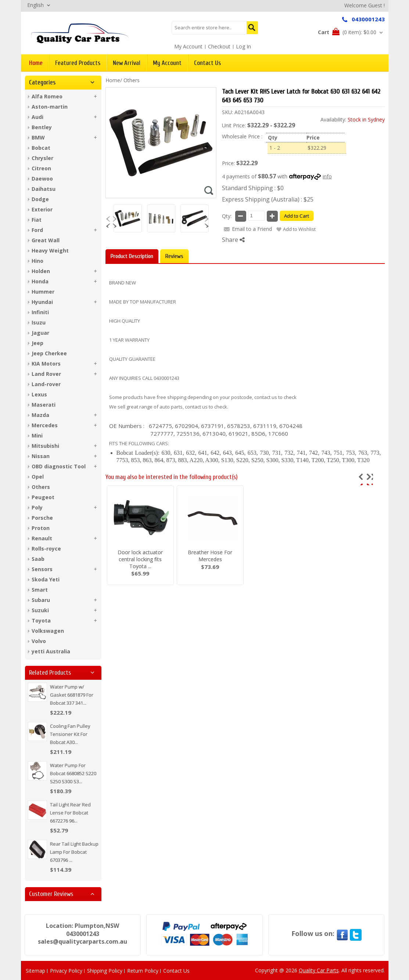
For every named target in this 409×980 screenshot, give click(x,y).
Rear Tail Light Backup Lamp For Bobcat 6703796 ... (74, 852)
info (327, 176)
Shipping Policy (105, 971)
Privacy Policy (66, 971)
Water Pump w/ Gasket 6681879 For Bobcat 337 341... (72, 695)
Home (113, 80)
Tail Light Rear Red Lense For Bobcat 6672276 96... (70, 813)
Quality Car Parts (319, 970)
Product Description (132, 256)
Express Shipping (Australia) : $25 (268, 199)
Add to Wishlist (299, 229)
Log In (243, 46)
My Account (188, 46)
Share (233, 240)
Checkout (219, 46)
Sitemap (35, 971)
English (35, 5)
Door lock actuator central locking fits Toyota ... (140, 559)
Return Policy (143, 971)
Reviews (174, 256)
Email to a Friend (252, 229)
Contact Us (176, 971)
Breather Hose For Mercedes (210, 556)
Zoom (209, 190)
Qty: (227, 216)
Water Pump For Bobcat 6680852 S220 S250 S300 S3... (73, 773)
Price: (228, 163)
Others (132, 80)
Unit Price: (234, 125)
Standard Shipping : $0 (253, 188)
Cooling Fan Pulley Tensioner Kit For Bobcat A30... (70, 734)
